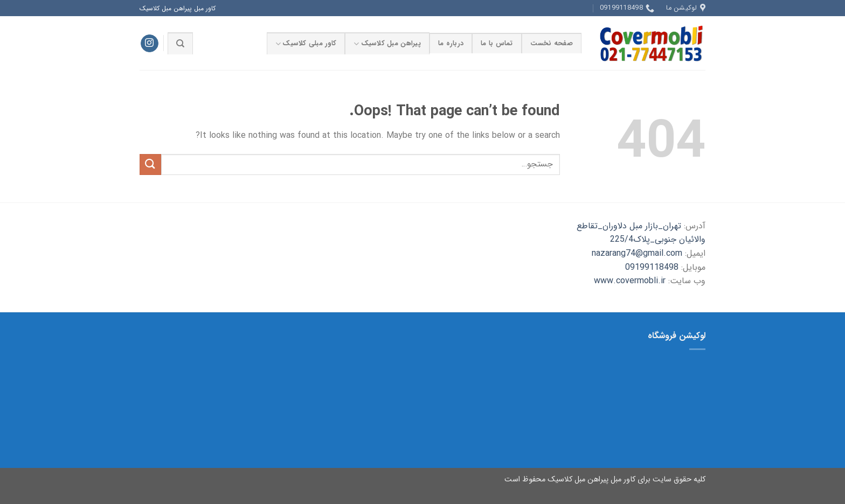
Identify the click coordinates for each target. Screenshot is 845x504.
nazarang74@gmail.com (637, 253)
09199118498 (652, 267)
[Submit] (150, 164)
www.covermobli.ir (630, 281)
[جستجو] (180, 43)
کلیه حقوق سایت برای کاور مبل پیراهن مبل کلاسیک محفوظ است (605, 479)
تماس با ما (497, 44)
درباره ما (451, 44)
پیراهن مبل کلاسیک (387, 44)
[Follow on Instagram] (150, 44)
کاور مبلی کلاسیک (306, 44)
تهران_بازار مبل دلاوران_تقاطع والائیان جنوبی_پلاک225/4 (641, 233)
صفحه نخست (552, 44)
